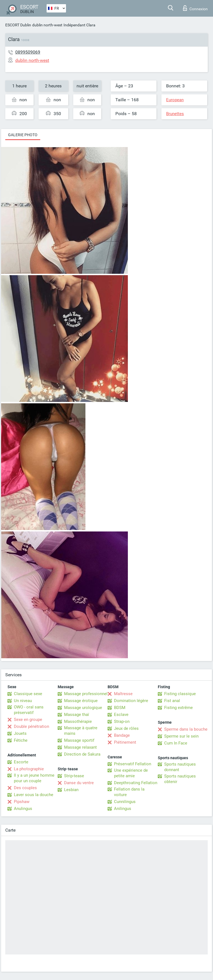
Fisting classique (180, 694)
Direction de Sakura (82, 754)
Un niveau (23, 701)
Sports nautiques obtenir (180, 779)
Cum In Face (176, 743)
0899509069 (28, 52)
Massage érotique (81, 701)
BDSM (120, 708)
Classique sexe (28, 694)
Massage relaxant (80, 747)
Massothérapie (78, 721)
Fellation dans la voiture (129, 792)
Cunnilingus (125, 802)
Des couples (25, 788)
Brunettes (175, 114)
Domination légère (131, 701)
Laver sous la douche (34, 795)
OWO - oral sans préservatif (29, 710)
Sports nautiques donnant (180, 767)
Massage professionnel (86, 694)
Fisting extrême (178, 708)
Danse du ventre (79, 783)
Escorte (21, 762)
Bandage (122, 735)
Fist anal (172, 701)
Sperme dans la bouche (186, 729)
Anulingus (23, 809)
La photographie (29, 769)
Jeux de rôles (126, 728)
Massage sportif (79, 740)
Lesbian (71, 790)
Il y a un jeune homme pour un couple (34, 778)
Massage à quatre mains (81, 731)
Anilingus (123, 809)
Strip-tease (74, 776)
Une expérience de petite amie (131, 773)
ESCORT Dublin (18, 25)
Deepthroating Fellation (136, 783)
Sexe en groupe (28, 720)
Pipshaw (22, 802)
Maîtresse (123, 694)
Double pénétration (31, 726)
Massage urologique (83, 708)
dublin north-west (47, 25)
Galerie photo (23, 135)
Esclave (121, 715)
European (175, 100)
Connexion (195, 8)
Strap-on (122, 721)
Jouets (20, 733)
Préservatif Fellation (133, 764)
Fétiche (21, 740)
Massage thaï (77, 715)
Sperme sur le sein (181, 736)
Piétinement (125, 742)
